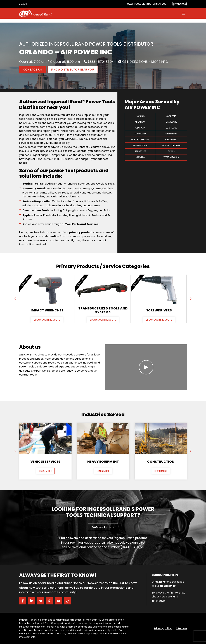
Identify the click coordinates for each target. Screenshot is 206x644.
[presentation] (16, 299)
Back (23, 4)
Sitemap (181, 628)
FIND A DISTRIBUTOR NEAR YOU (73, 70)
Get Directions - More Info (143, 62)
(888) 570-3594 (99, 62)
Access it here (103, 527)
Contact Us (32, 70)
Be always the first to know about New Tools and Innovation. (168, 597)
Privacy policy (163, 628)
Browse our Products (47, 320)
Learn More (45, 471)
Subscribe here (165, 575)
